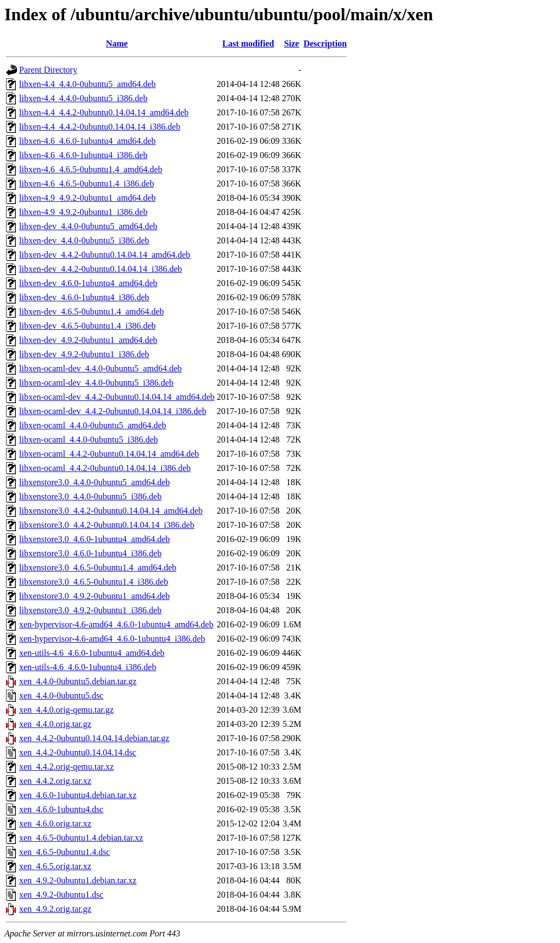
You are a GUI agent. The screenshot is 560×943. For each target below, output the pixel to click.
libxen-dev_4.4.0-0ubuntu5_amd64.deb (88, 226)
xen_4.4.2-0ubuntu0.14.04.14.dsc (78, 752)
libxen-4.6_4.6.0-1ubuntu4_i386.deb (83, 155)
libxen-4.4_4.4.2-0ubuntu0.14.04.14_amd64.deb (104, 112)
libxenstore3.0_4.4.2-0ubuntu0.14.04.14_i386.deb (107, 525)
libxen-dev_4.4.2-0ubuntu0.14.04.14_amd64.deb (105, 255)
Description (325, 43)
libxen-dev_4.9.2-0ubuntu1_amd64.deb (88, 340)
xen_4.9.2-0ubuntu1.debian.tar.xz (78, 880)
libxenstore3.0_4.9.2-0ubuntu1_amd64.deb (95, 596)
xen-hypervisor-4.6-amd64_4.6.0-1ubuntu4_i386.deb (112, 639)
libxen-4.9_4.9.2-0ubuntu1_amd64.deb (87, 198)
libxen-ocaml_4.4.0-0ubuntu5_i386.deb (89, 440)
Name (117, 43)
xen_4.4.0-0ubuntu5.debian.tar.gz (78, 681)
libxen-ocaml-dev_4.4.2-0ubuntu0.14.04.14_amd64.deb (117, 397)
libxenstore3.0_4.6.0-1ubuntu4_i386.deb (90, 553)
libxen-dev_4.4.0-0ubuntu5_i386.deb (84, 240)
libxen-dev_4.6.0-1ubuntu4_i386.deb (84, 297)
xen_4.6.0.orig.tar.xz (55, 823)
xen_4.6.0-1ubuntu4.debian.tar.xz (78, 795)
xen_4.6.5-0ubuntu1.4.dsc (65, 852)
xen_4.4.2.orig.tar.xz (55, 781)
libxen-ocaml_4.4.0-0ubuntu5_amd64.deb (93, 425)
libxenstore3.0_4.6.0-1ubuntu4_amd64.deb (95, 539)
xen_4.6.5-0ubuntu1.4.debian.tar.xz (81, 838)
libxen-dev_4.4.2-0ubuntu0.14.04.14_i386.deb (101, 269)
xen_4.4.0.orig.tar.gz (55, 724)
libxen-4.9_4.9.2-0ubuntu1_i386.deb (83, 212)
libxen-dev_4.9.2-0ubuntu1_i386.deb (84, 354)
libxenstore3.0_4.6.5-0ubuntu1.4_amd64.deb (98, 567)
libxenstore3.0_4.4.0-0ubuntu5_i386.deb (90, 496)
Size (291, 43)
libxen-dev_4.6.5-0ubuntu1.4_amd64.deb (92, 312)
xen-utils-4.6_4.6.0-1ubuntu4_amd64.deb (92, 653)
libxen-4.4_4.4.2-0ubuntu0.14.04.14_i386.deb (100, 127)
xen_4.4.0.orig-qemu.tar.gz (66, 710)
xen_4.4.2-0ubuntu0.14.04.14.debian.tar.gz (94, 738)
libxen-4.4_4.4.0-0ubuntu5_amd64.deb (87, 84)
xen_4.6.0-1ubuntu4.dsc (61, 809)
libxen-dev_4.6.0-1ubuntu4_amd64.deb (88, 283)
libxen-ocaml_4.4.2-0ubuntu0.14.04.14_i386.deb (105, 468)
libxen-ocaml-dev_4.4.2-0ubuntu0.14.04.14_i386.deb (113, 411)
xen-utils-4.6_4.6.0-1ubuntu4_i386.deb (88, 667)
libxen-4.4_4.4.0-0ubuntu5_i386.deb (83, 98)
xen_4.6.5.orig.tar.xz (55, 866)
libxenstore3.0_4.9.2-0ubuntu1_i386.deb (90, 610)
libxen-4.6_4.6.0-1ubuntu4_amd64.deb (87, 141)
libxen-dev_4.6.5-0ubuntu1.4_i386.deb (87, 326)
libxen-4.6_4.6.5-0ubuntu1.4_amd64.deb (91, 169)
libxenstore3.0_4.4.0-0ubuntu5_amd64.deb (95, 482)
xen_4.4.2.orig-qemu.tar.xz (66, 767)
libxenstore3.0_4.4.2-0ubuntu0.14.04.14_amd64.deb (111, 511)
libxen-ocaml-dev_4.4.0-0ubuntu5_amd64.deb (100, 368)
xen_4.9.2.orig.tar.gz (55, 909)
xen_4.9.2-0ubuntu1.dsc (61, 895)
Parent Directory (48, 70)
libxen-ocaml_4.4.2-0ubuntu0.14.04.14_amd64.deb (109, 454)
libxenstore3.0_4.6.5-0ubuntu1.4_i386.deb (94, 582)
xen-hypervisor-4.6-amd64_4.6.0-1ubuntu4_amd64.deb (116, 624)
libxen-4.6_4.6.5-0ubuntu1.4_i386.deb (87, 184)
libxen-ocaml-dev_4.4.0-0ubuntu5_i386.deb (96, 383)
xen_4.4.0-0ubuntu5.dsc (61, 695)
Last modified (248, 43)
